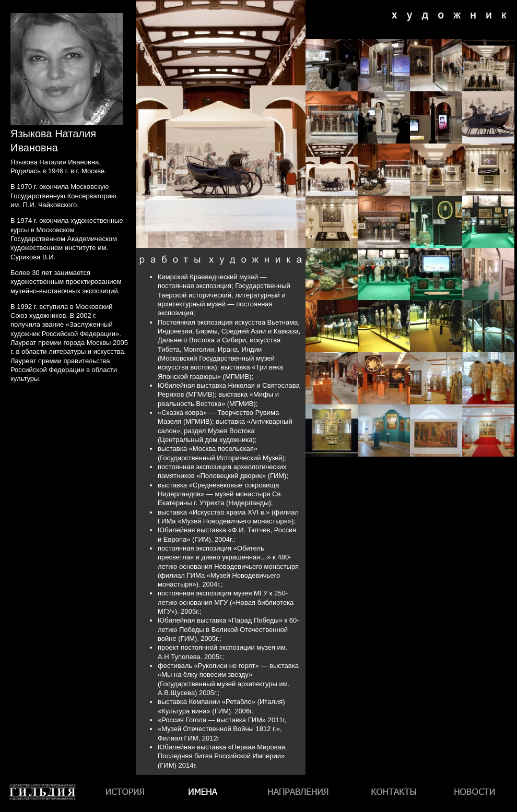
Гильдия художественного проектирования (43, 812)
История (126, 793)
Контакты (392, 793)
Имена (206, 793)
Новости (475, 793)
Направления (297, 793)
